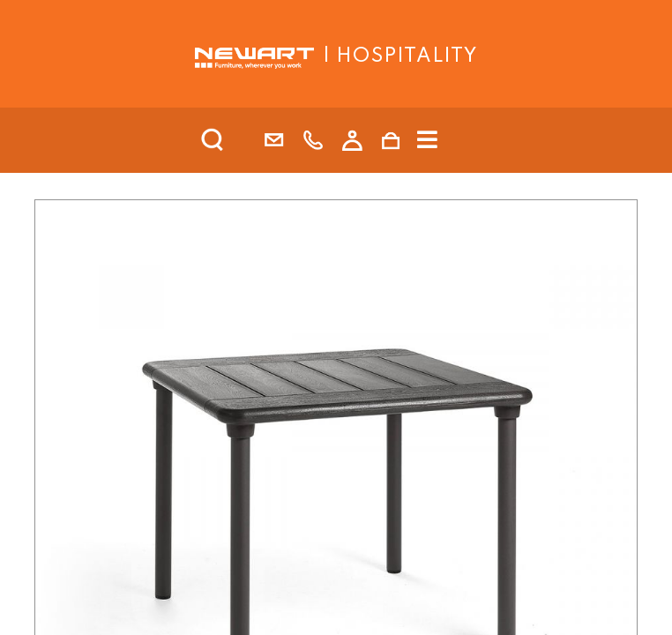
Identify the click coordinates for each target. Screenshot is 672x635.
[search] (235, 140)
